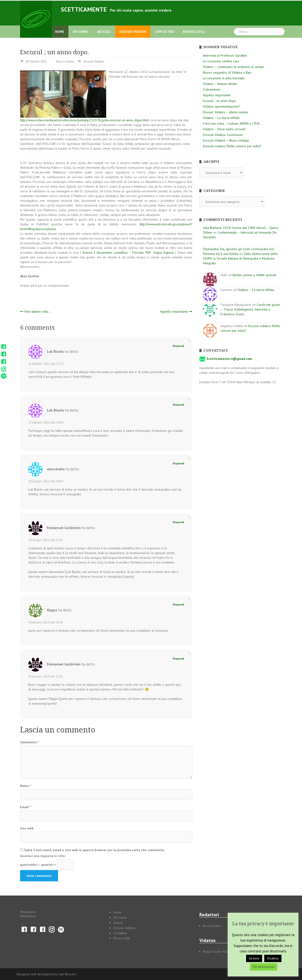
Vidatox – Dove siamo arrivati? (225, 129)
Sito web (27, 828)
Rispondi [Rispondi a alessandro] (178, 463)
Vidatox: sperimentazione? (222, 106)
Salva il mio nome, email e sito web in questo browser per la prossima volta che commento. (94, 850)
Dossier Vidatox (133, 32)
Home (60, 32)
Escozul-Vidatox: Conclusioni (223, 135)
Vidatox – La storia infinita (221, 118)
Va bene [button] (254, 958)
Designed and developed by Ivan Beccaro (46, 974)
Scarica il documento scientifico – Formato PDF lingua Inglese (127, 252)
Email (25, 807)
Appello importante (174, 311)
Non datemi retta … (38, 311)
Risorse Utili (194, 32)
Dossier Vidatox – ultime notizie (225, 112)
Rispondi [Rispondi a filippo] (178, 604)
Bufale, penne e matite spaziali (254, 275)
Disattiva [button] (273, 958)
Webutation (28, 912)
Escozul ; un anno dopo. (220, 101)
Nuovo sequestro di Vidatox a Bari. (227, 72)
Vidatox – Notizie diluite (220, 84)
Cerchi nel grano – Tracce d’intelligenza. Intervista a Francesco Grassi (250, 309)
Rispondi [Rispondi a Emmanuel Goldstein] (178, 522)
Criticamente (212, 89)
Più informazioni (264, 967)
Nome (26, 786)
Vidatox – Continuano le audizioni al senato (233, 67)
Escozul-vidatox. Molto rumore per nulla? (232, 146)
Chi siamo (81, 32)
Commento (29, 742)
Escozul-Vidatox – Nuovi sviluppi (226, 140)
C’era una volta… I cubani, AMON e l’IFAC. (232, 123)
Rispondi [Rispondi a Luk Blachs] (178, 405)
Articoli (104, 32)
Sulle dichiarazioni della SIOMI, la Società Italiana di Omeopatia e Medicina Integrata (240, 258)
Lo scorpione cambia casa (221, 61)
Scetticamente (84, 9)
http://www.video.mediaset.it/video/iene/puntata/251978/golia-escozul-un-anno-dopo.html (84, 120)
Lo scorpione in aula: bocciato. (224, 78)
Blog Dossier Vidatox (218, 951)
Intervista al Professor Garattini (225, 55)
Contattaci (165, 32)
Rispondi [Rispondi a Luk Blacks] (178, 346)
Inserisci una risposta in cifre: (43, 856)
